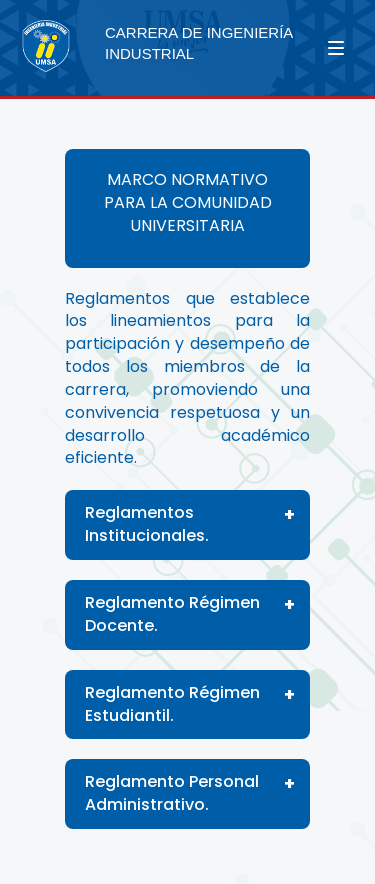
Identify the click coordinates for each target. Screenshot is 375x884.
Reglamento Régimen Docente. (172, 614)
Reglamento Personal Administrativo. (172, 793)
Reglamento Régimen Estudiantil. (172, 704)
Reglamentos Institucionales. (147, 524)
